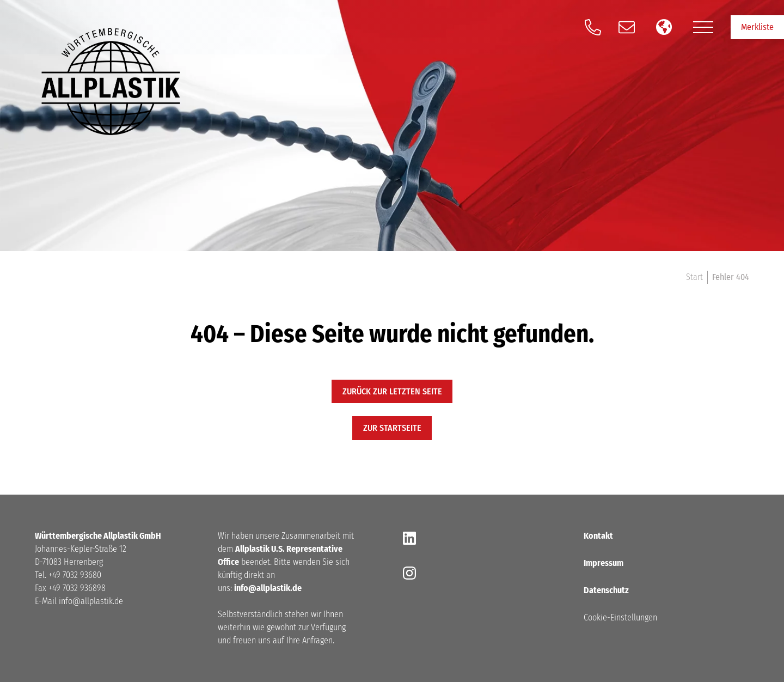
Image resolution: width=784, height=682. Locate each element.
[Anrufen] (593, 27)
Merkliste (757, 27)
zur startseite (392, 428)
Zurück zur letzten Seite (392, 391)
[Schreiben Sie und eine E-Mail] (627, 27)
